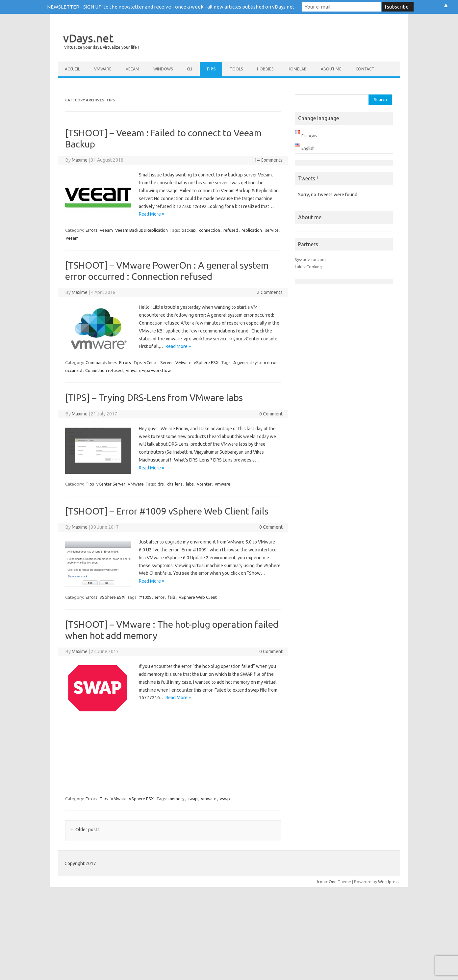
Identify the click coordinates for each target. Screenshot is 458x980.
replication (252, 230)
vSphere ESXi (207, 362)
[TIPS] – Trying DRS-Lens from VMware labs (154, 397)
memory (176, 799)
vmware (223, 484)
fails (172, 597)
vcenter (204, 484)
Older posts (85, 830)
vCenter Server (159, 362)
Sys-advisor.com (310, 259)
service (272, 230)
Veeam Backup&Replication (141, 230)
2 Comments (270, 292)
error (160, 597)
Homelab (297, 69)
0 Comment (271, 414)
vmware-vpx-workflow (148, 370)
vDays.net (88, 38)
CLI (190, 69)
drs (161, 484)
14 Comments (268, 160)
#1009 (145, 597)
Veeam (132, 69)
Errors (91, 230)
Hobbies (265, 69)
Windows (163, 69)
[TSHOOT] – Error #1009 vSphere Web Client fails (167, 511)
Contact (365, 69)
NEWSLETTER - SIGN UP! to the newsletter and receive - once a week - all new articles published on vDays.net (171, 7)
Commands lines (101, 362)
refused (231, 230)
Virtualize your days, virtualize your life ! (102, 47)
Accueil (72, 69)
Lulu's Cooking (308, 267)
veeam (72, 238)
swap (193, 799)
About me (331, 69)
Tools (236, 69)
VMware (103, 69)
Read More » (152, 214)
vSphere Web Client (198, 597)
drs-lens (175, 484)
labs (190, 484)
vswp (225, 799)
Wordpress (389, 882)
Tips (211, 69)
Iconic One (327, 882)
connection (210, 230)
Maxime (80, 160)
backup (189, 230)
